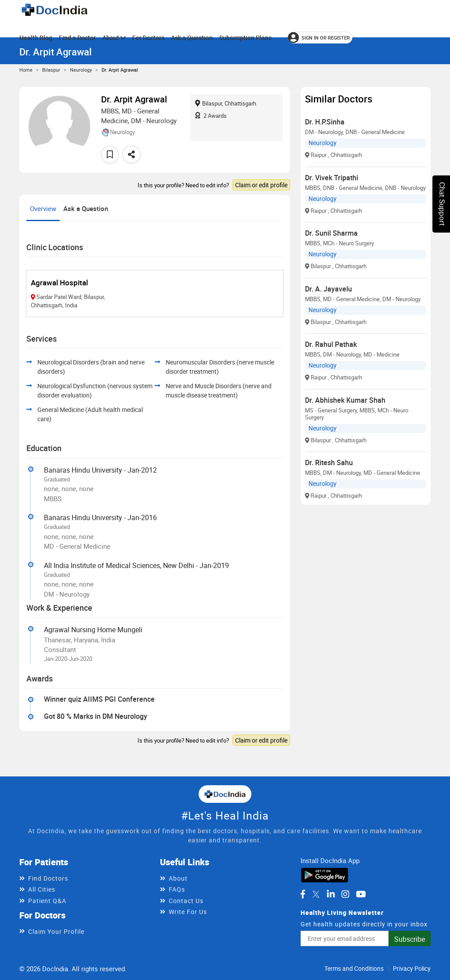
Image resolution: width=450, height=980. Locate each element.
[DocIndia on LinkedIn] (331, 894)
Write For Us (188, 912)
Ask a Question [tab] (86, 208)
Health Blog (36, 38)
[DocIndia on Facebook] (303, 894)
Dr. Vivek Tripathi (332, 178)
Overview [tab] (43, 208)
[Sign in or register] (320, 38)
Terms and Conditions (354, 968)
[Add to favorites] (110, 155)
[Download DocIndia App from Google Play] (325, 874)
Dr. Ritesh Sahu (329, 463)
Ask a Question (192, 38)
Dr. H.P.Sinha (325, 122)
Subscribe (410, 939)
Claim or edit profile (261, 185)
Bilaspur (51, 70)
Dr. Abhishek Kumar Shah (345, 400)
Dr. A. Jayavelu (328, 289)
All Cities (42, 889)
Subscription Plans (245, 38)
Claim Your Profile (56, 931)
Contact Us (186, 901)
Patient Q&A (47, 901)
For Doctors (148, 38)
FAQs (177, 889)
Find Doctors (48, 878)
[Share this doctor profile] (131, 155)
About (114, 38)
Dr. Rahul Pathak (331, 344)
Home (26, 70)
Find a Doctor (77, 38)
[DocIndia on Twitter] (316, 894)
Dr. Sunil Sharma (331, 233)
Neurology (81, 70)
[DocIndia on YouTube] (361, 894)
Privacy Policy (412, 968)
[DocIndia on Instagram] (345, 894)
